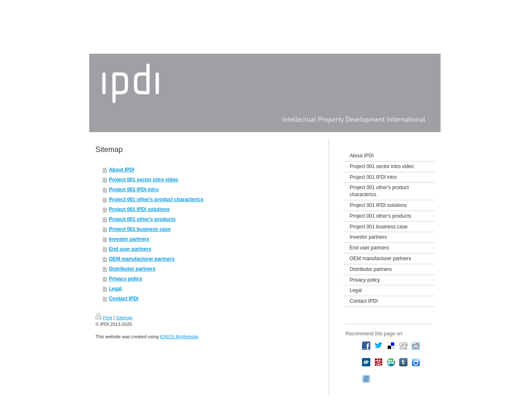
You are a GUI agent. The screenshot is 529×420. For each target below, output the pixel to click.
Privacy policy (125, 279)
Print (104, 318)
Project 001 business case (139, 229)
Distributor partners (132, 269)
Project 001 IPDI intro (134, 190)
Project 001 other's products (142, 219)
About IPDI (121, 170)
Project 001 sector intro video (143, 180)
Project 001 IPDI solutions (139, 209)
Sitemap (124, 318)
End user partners (130, 249)
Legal (115, 289)
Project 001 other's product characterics (156, 199)
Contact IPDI (123, 299)
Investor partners (129, 239)
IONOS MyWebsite (179, 337)
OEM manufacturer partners (142, 259)
